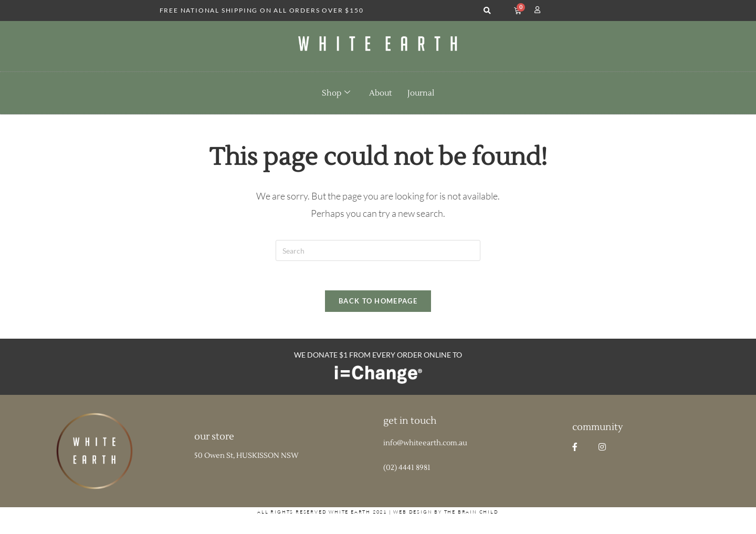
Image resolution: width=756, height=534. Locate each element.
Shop (336, 93)
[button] (487, 11)
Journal (421, 93)
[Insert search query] (378, 250)
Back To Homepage (378, 303)
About (380, 93)
